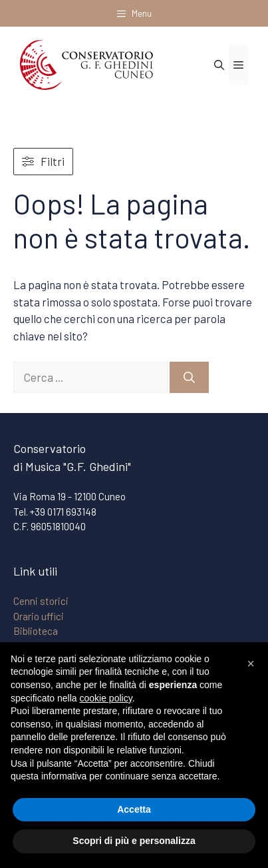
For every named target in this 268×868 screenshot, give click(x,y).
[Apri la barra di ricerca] (219, 65)
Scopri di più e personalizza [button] (134, 841)
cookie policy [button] (106, 698)
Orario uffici (39, 616)
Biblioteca (36, 631)
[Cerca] (189, 378)
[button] (251, 663)
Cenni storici (41, 601)
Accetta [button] (134, 809)
